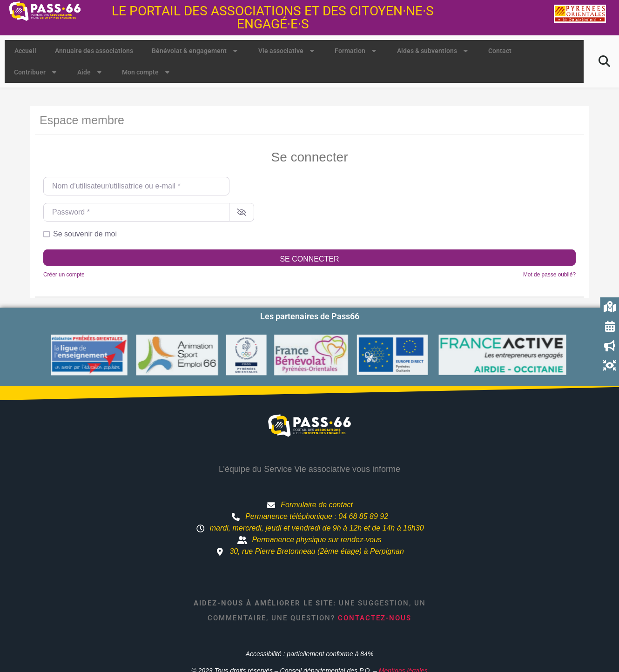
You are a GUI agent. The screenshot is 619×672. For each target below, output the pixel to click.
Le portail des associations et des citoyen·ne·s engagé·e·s (273, 17)
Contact (500, 51)
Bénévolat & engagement (196, 51)
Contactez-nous (375, 618)
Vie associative (287, 51)
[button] (605, 61)
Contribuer (36, 72)
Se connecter (309, 259)
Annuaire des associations (94, 51)
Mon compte (147, 72)
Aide (91, 72)
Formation (357, 51)
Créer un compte (64, 275)
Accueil (25, 51)
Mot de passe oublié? (549, 275)
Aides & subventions (434, 51)
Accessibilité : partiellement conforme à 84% (310, 654)
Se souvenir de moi (85, 234)
